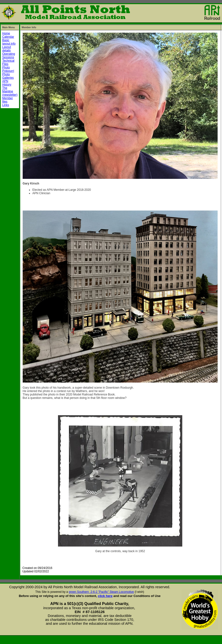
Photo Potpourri (8, 69)
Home (6, 33)
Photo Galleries (8, 76)
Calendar (8, 37)
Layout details (7, 49)
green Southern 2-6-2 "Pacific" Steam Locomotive (101, 592)
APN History (7, 83)
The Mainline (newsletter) (10, 91)
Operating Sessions (9, 56)
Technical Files (8, 62)
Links (6, 105)
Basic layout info (9, 42)
